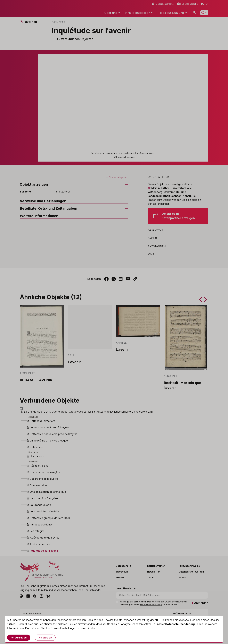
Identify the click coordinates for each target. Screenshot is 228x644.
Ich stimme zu (19, 638)
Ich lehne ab (45, 638)
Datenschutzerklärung (180, 624)
